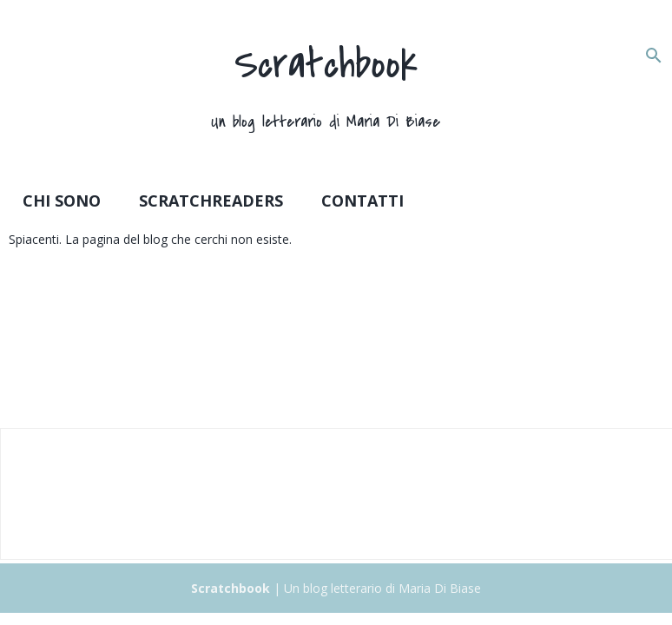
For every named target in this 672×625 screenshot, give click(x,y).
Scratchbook (326, 64)
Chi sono (62, 201)
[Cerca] (654, 56)
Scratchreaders (211, 201)
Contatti (362, 201)
